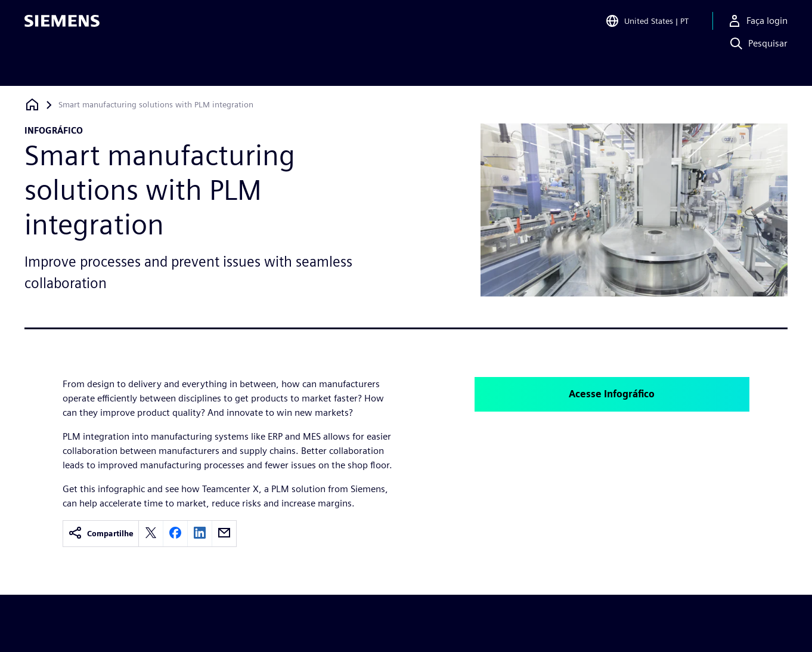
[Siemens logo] (62, 26)
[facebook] (175, 534)
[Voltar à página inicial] (32, 105)
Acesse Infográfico (612, 394)
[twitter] (151, 534)
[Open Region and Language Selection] (647, 26)
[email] (224, 534)
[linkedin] (200, 534)
